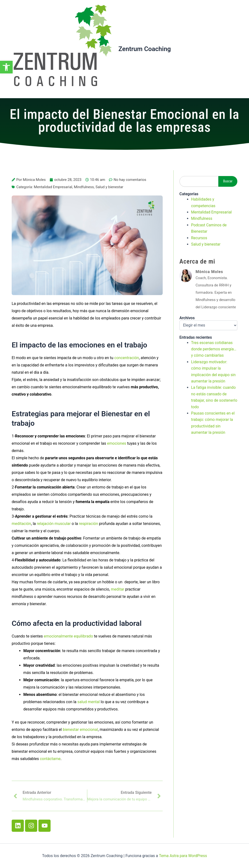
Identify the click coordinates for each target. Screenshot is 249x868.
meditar (118, 589)
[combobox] (199, 181)
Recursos (199, 238)
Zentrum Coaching (145, 49)
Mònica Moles (209, 272)
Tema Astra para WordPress (183, 856)
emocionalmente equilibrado (68, 636)
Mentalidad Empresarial (53, 187)
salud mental (89, 702)
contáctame (50, 759)
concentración (127, 358)
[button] (6, 67)
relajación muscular (54, 524)
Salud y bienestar (109, 187)
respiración (88, 524)
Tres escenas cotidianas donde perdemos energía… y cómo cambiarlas (214, 349)
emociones (117, 443)
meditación (21, 524)
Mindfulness (84, 187)
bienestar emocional (80, 730)
